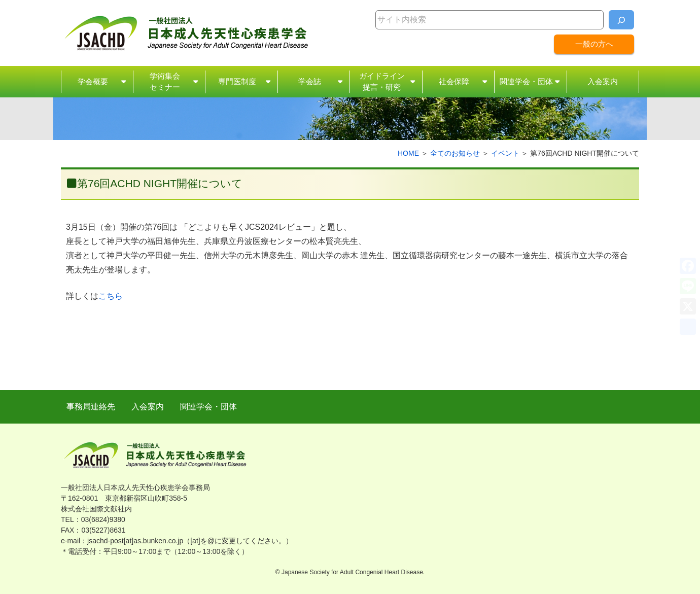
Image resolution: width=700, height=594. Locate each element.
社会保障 (454, 81)
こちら (111, 296)
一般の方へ (594, 44)
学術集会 (165, 82)
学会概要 (93, 81)
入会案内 (603, 81)
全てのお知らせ (455, 153)
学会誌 (310, 81)
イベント (505, 153)
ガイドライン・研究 (382, 82)
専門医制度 (237, 81)
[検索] (621, 20)
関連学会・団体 (526, 81)
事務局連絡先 (91, 407)
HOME (408, 153)
